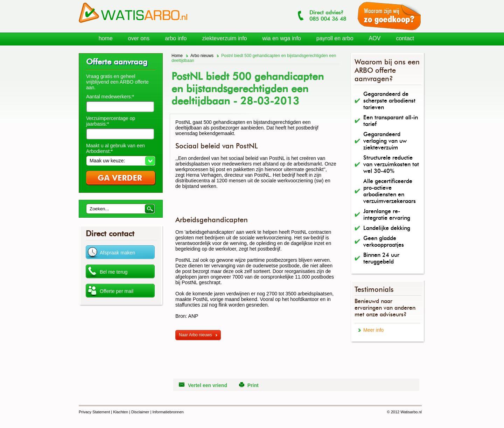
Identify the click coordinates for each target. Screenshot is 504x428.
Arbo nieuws (202, 56)
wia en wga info (281, 38)
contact (405, 38)
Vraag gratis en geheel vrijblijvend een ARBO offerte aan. (117, 82)
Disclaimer (140, 412)
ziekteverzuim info (224, 38)
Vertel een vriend (208, 385)
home (106, 38)
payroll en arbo (335, 38)
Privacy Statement (94, 412)
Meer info (373, 330)
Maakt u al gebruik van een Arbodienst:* (115, 148)
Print (253, 385)
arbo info (176, 38)
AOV (375, 38)
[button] (121, 161)
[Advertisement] (257, 205)
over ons (139, 38)
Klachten (121, 412)
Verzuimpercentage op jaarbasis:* (111, 121)
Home (177, 56)
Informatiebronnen (168, 412)
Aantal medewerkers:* (110, 97)
